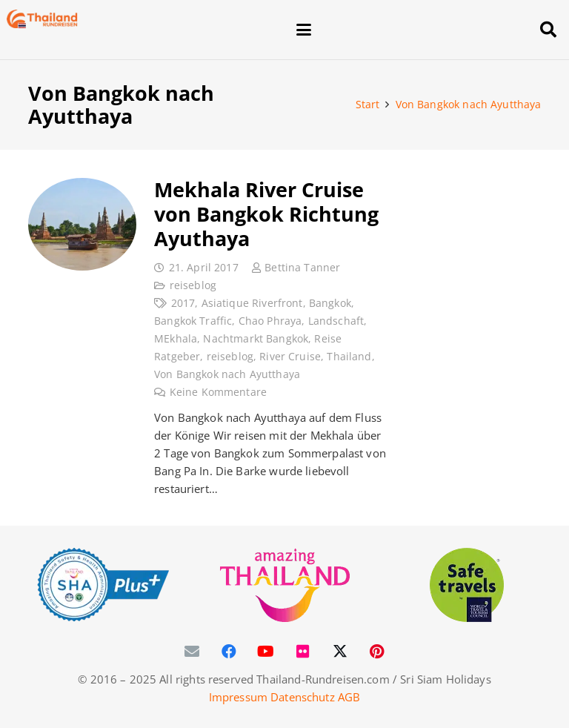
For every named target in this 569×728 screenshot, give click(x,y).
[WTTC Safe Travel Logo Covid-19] (467, 585)
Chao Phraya (270, 321)
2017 (183, 303)
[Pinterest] (377, 652)
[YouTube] (266, 652)
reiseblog (192, 285)
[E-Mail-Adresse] (192, 652)
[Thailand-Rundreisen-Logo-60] (42, 19)
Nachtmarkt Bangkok (256, 339)
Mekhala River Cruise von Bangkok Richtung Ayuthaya (266, 214)
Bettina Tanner (302, 268)
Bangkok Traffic (193, 321)
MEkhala (176, 339)
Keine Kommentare (217, 392)
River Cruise (290, 357)
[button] (409, 30)
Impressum (238, 697)
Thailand (349, 357)
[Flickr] (303, 652)
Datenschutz (303, 697)
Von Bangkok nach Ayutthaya (227, 374)
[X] (340, 652)
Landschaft (336, 321)
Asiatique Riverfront (252, 303)
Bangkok (329, 303)
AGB (349, 697)
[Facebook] (229, 652)
